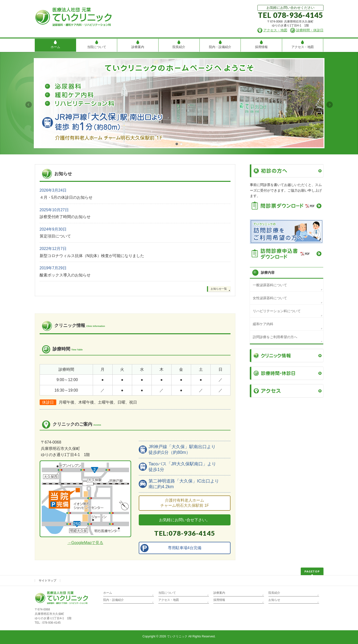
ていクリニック (177, 636)
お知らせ (274, 600)
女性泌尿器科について (270, 298)
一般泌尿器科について (270, 285)
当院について (167, 593)
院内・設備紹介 (114, 600)
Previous (28, 105)
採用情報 (219, 600)
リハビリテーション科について (277, 311)
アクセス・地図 (169, 600)
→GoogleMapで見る (85, 543)
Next (330, 105)
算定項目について (55, 236)
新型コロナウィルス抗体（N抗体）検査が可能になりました (92, 256)
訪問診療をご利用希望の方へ (275, 337)
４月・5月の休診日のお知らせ (66, 197)
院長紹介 (274, 593)
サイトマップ (47, 581)
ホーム (108, 593)
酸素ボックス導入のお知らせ (65, 275)
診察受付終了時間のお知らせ (65, 217)
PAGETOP (312, 571)
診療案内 (219, 593)
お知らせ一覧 (219, 289)
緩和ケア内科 (263, 324)
